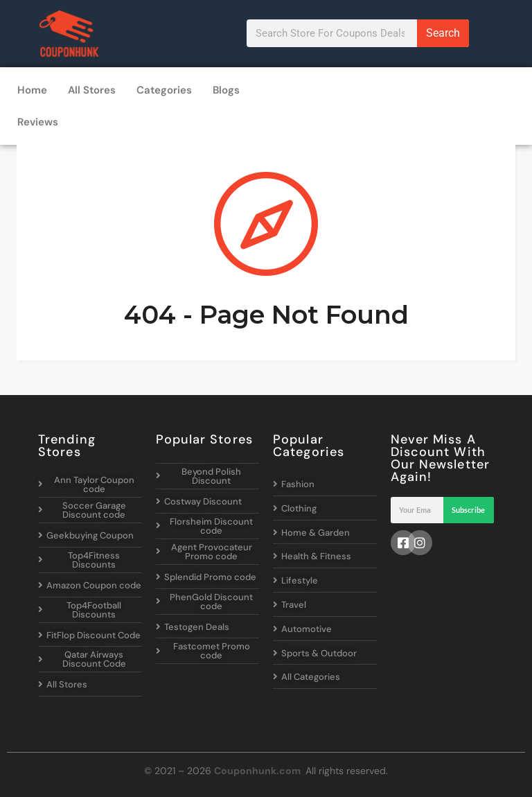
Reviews (38, 122)
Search (443, 33)
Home (32, 90)
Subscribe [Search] (468, 510)
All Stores (92, 90)
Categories (164, 90)
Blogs (226, 90)
